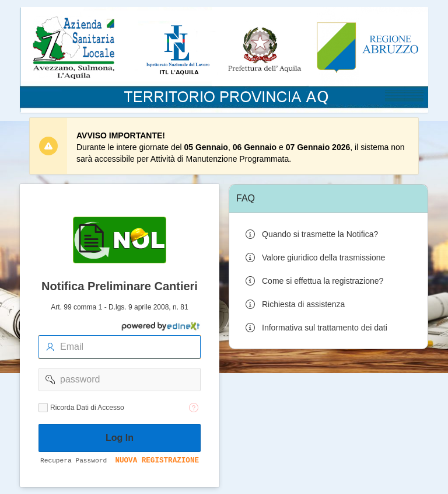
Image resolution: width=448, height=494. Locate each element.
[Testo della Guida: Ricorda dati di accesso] (194, 408)
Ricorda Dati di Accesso (87, 408)
